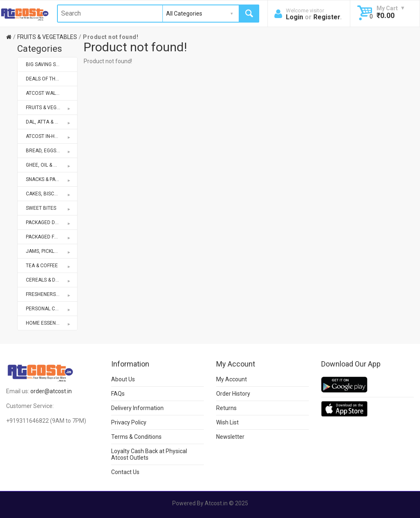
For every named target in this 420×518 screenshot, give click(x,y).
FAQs (118, 394)
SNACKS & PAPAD (49, 179)
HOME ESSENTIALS (49, 323)
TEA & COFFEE (49, 266)
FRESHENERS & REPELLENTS (52, 294)
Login (294, 17)
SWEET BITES (49, 208)
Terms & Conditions (136, 437)
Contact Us (125, 472)
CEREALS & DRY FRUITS (52, 280)
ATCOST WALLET (45, 93)
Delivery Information (137, 408)
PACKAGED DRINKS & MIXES (52, 222)
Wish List (227, 422)
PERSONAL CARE (49, 309)
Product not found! (111, 37)
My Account (232, 379)
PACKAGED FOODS (49, 237)
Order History (233, 394)
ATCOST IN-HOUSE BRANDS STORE (52, 136)
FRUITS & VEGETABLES (47, 37)
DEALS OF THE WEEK (49, 79)
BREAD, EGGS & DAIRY (51, 151)
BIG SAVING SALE (45, 64)
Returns (226, 408)
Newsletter (230, 437)
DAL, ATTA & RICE (49, 122)
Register (327, 17)
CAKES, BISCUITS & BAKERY (52, 194)
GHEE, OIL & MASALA (49, 165)
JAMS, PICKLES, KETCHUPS (52, 251)
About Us (123, 379)
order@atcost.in (51, 391)
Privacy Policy (129, 422)
